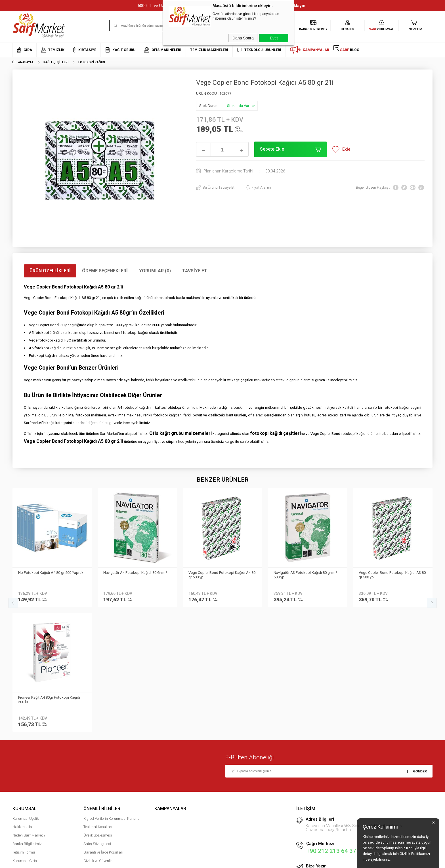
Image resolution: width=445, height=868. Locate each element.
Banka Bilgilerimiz (27, 719)
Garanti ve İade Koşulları (103, 727)
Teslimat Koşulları (98, 702)
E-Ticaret (206, 861)
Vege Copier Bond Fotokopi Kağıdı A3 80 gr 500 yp (307, 575)
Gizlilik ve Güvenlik (98, 736)
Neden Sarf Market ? (29, 710)
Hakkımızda (22, 702)
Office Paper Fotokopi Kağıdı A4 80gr (389, 573)
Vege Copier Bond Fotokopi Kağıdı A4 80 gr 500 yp (137, 575)
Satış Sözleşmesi (97, 719)
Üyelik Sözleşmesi (98, 710)
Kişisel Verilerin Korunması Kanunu (112, 694)
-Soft (193, 861)
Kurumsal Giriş (25, 736)
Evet (274, 38)
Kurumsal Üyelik (26, 694)
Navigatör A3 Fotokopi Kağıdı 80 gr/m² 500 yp (220, 575)
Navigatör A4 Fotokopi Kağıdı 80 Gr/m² (50, 573)
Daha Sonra (243, 38)
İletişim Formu (24, 727)
